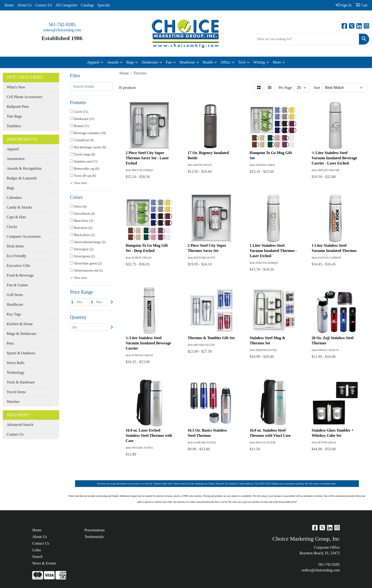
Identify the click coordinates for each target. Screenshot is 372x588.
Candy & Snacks (19, 207)
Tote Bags (14, 116)
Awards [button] (113, 62)
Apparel (13, 149)
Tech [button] (242, 62)
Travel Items (16, 392)
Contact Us (44, 5)
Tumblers (14, 126)
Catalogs (87, 5)
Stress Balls (16, 363)
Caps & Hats (16, 217)
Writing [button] (259, 62)
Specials (104, 5)
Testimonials (94, 537)
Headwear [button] (187, 62)
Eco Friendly (16, 256)
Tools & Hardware (21, 382)
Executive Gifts (19, 266)
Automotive (16, 159)
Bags (10, 188)
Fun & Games (17, 285)
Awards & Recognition (24, 168)
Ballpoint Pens (18, 107)
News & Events (44, 563)
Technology (16, 372)
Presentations (95, 530)
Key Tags (14, 314)
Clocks (12, 227)
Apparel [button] (93, 62)
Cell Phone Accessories (24, 97)
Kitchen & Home (20, 324)
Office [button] (226, 62)
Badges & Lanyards (22, 178)
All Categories (66, 5)
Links (37, 550)
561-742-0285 (62, 24)
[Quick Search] (305, 39)
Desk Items (15, 246)
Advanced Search (20, 425)
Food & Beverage (20, 275)
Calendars (14, 198)
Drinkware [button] (150, 62)
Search (37, 557)
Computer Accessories (24, 236)
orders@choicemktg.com (62, 30)
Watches (13, 402)
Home (9, 5)
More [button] (277, 62)
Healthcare (15, 304)
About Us (24, 5)
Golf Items (15, 295)
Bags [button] (130, 62)
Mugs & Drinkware (21, 334)
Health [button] (208, 62)
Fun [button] (169, 62)
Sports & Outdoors (21, 353)
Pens (10, 343)
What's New (16, 87)
